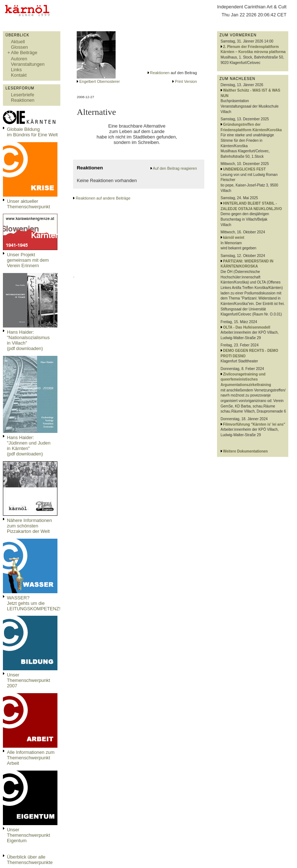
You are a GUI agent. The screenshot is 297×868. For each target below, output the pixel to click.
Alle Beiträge (24, 53)
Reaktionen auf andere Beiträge (103, 198)
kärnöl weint (234, 238)
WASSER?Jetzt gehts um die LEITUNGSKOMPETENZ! (34, 603)
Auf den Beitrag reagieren (175, 168)
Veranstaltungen (28, 64)
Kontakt (19, 75)
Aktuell (18, 42)
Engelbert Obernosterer (99, 81)
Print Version (186, 81)
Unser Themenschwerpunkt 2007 (29, 680)
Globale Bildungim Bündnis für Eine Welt (32, 132)
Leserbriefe (23, 95)
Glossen (19, 47)
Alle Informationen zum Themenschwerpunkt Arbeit (31, 758)
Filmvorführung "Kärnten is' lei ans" (254, 424)
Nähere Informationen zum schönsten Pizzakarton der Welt (29, 526)
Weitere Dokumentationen (246, 451)
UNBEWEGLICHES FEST (244, 169)
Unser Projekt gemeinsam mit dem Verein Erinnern (28, 260)
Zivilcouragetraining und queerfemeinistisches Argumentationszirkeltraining (246, 379)
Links (16, 70)
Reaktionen (23, 100)
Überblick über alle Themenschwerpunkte (30, 860)
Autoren (19, 59)
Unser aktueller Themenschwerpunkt (29, 204)
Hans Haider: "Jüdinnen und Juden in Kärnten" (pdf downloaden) (29, 446)
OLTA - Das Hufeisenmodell (247, 327)
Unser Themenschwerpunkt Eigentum (29, 835)
